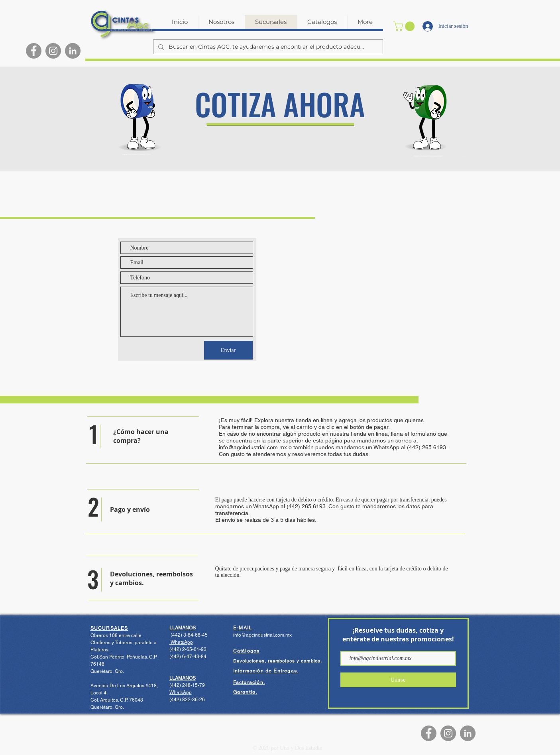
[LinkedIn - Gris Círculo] (73, 51)
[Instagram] (53, 51)
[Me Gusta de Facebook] (375, 733)
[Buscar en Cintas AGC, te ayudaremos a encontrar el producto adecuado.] (267, 47)
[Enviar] (228, 350)
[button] (405, 26)
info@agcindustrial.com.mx (253, 447)
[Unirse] (398, 680)
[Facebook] (34, 51)
